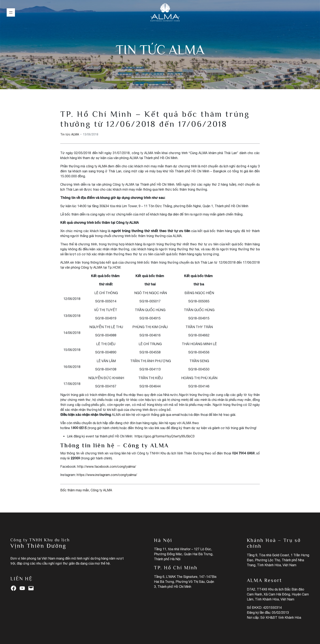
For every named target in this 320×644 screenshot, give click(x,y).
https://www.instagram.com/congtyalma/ (107, 475)
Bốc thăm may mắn (75, 490)
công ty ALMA (97, 166)
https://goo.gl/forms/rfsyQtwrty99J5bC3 (165, 436)
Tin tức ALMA (160, 50)
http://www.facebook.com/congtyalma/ (107, 466)
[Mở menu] (11, 12)
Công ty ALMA (92, 267)
